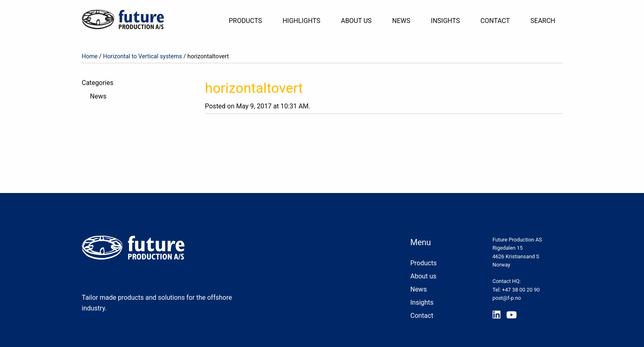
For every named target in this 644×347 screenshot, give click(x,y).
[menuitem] (249, 21)
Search (543, 21)
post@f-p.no (507, 298)
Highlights (301, 21)
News (401, 21)
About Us (356, 21)
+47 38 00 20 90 (521, 290)
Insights (445, 21)
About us (423, 276)
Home (90, 56)
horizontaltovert (254, 88)
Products (245, 21)
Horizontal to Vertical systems (143, 56)
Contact (495, 21)
